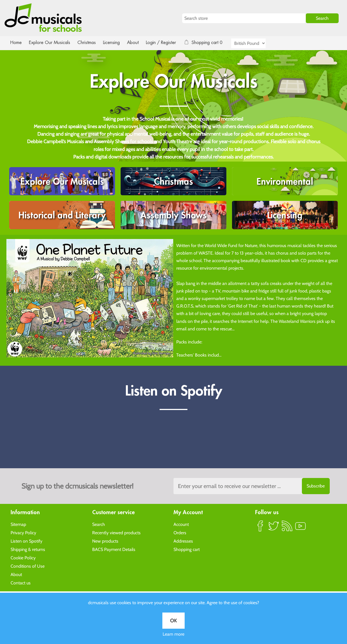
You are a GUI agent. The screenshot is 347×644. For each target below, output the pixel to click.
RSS (287, 528)
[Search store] (244, 18)
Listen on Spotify (26, 541)
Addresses (183, 541)
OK (173, 621)
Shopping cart (187, 549)
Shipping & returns (28, 549)
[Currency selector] (255, 43)
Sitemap (18, 524)
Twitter (274, 528)
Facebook (260, 528)
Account (181, 524)
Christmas (89, 42)
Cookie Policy (23, 558)
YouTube (300, 528)
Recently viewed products (116, 532)
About (138, 42)
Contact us (21, 583)
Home (16, 42)
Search (99, 524)
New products (105, 541)
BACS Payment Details (114, 549)
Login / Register (167, 42)
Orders (180, 532)
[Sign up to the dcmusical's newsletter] (252, 486)
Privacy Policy (23, 532)
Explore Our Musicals (50, 42)
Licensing (116, 42)
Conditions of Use (28, 566)
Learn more (173, 634)
